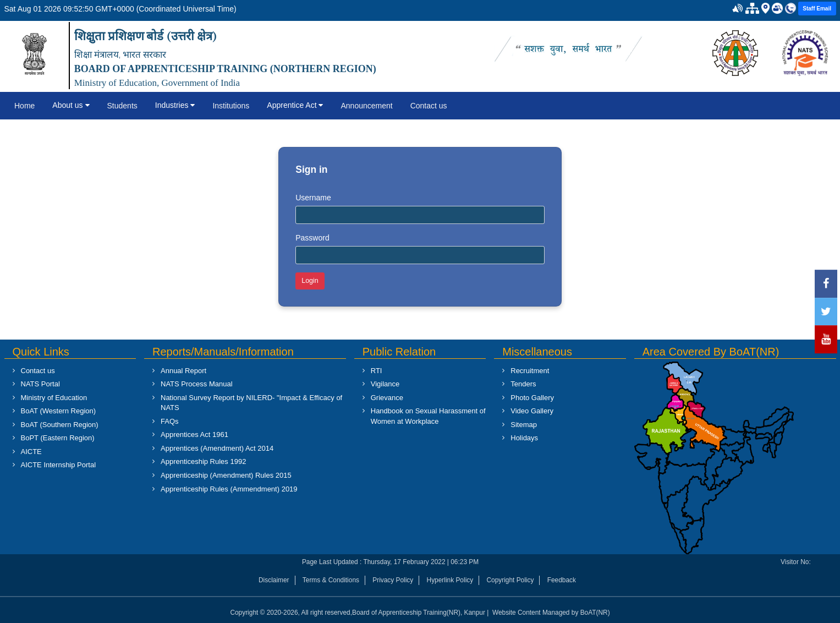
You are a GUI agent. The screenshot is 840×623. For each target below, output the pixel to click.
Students (122, 106)
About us (71, 105)
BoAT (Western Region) (59, 411)
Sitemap (524, 425)
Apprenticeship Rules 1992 (203, 461)
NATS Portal (40, 384)
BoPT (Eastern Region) (58, 438)
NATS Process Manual (197, 384)
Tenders (523, 384)
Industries (175, 105)
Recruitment (530, 371)
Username (313, 198)
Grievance (387, 398)
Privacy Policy (393, 580)
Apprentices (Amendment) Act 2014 (217, 448)
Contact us (429, 106)
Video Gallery (532, 411)
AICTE (31, 452)
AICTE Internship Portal (59, 465)
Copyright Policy (510, 580)
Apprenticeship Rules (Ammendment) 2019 (229, 489)
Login (310, 281)
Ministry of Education (54, 398)
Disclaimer (274, 580)
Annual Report (183, 371)
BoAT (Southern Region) (60, 425)
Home (24, 106)
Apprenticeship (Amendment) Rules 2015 (226, 475)
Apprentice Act (295, 105)
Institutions (231, 106)
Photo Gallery (532, 398)
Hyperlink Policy (450, 580)
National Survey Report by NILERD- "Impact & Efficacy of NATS (251, 403)
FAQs (170, 421)
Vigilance (385, 384)
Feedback (562, 580)
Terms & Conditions (331, 580)
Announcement (366, 106)
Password (312, 238)
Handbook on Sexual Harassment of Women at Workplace (428, 416)
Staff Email (817, 9)
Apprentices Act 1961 (194, 435)
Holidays (524, 438)
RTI (377, 371)
